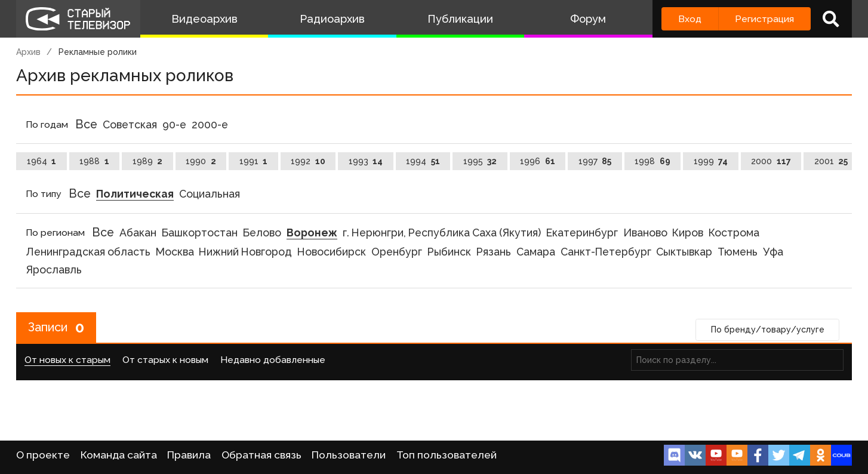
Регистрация (764, 19)
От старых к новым (165, 360)
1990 (201, 161)
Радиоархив (332, 19)
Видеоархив (204, 19)
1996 (538, 161)
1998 (652, 161)
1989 (148, 161)
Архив (28, 52)
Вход (690, 19)
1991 (254, 161)
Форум (588, 19)
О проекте (43, 455)
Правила (189, 455)
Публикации (460, 19)
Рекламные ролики (98, 52)
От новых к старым (67, 360)
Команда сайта (119, 455)
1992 (308, 161)
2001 (831, 161)
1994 (423, 161)
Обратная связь (261, 455)
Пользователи (349, 455)
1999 (711, 161)
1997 (595, 161)
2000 (771, 161)
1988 (94, 161)
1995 (480, 161)
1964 (42, 161)
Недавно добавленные (273, 360)
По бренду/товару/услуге (768, 330)
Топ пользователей (447, 455)
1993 (366, 161)
